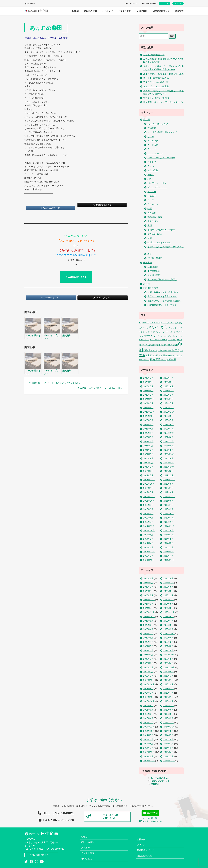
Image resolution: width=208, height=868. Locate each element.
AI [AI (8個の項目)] (140, 323)
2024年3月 (169, 408)
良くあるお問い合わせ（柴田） (162, 280)
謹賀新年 (155, 784)
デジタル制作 (88, 853)
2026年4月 (169, 378)
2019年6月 (169, 471)
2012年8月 (148, 556)
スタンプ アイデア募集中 (156, 86)
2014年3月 (169, 543)
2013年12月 (149, 552)
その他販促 (86, 859)
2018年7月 (169, 488)
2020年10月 (169, 454)
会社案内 (141, 839)
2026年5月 (148, 378)
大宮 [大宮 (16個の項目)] (142, 355)
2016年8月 (148, 505)
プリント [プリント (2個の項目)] (160, 336)
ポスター (152, 192)
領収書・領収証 (155, 258)
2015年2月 (148, 522)
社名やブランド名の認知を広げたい (164, 301)
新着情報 (179, 11)
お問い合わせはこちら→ (41, 855)
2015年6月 (148, 514)
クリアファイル (155, 153)
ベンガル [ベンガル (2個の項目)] (168, 336)
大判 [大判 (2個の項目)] (182, 351)
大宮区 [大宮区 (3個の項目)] (149, 355)
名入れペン (153, 221)
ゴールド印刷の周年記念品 (156, 78)
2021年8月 (169, 446)
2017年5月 (148, 492)
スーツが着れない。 (160, 778)
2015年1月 (169, 522)
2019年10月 (169, 467)
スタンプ (152, 162)
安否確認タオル (155, 234)
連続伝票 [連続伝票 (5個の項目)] (171, 360)
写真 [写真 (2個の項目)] (165, 345)
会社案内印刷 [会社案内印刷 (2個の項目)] (153, 345)
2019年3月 (169, 475)
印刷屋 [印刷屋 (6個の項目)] (147, 350)
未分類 (146, 284)
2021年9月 (148, 446)
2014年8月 (148, 535)
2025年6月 (169, 386)
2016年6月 (148, 509)
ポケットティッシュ (157, 187)
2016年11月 (169, 497)
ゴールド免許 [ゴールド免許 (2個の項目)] (175, 332)
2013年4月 (169, 552)
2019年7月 (148, 471)
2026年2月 (169, 382)
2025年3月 (169, 391)
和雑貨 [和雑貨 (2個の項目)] (165, 351)
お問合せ (178, 3)
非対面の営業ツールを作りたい (162, 305)
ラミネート (153, 204)
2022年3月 (169, 441)
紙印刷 (84, 837)
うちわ (151, 136)
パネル (151, 179)
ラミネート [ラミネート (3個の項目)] (162, 340)
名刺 (150, 225)
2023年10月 (149, 416)
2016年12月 (149, 497)
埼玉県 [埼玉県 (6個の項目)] (176, 350)
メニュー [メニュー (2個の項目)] (153, 340)
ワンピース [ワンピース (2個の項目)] (172, 340)
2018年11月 (169, 480)
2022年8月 (148, 437)
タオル (151, 166)
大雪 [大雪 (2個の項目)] (161, 356)
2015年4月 (148, 518)
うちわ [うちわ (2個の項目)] (172, 323)
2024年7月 (169, 399)
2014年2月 (148, 547)
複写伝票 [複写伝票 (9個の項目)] (155, 359)
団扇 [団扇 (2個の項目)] (170, 351)
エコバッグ (153, 141)
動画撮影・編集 (155, 217)
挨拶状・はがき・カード (159, 242)
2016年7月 (169, 505)
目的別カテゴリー (152, 288)
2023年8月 (148, 420)
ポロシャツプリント (160, 781)
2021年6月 (148, 450)
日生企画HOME (144, 856)
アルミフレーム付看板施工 (156, 82)
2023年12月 (149, 412)
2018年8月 (148, 488)
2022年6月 (169, 437)
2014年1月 (169, 547)
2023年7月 (169, 420)
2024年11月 (149, 399)
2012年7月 (169, 556)
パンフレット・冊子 (157, 183)
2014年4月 (148, 543)
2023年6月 (148, 425)
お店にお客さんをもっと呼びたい (163, 292)
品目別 (146, 120)
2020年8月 (169, 458)
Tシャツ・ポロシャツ (158, 124)
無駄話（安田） (155, 275)
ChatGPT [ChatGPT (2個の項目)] (146, 323)
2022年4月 (148, 441)
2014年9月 (169, 530)
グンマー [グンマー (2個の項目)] (159, 332)
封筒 (150, 238)
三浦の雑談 (153, 267)
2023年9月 (169, 416)
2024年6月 (148, 403)
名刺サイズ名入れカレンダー (161, 230)
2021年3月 (148, 454)
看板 (150, 254)
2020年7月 (148, 463)
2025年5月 (148, 391)
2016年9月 (169, 501)
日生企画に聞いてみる (76, 277)
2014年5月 (169, 539)
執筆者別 (148, 263)
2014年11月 (169, 526)
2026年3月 (148, 382)
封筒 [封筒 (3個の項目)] (165, 355)
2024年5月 (169, 403)
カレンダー (153, 149)
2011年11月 (169, 560)
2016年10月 (149, 501)
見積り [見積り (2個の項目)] (164, 360)
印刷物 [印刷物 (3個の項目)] (154, 351)
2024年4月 (148, 408)
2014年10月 (149, 530)
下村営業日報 (154, 271)
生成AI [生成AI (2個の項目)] (177, 356)
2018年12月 (149, 480)
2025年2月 (148, 395)
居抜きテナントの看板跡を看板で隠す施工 (163, 74)
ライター (152, 200)
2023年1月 (148, 433)
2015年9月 (169, 509)
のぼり (151, 175)
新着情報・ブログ (145, 850)
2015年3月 (169, 518)
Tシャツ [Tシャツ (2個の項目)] (166, 323)
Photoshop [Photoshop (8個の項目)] (156, 323)
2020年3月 (148, 467)
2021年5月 (169, 450)
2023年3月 (169, 429)
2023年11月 (169, 412)
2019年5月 (148, 475)
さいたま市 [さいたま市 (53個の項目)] (158, 327)
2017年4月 (169, 492)
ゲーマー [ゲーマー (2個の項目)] (166, 332)
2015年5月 (169, 514)
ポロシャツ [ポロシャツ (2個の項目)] (176, 336)
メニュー (152, 196)
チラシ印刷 (153, 170)
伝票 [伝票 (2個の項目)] (161, 345)
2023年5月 (169, 425)
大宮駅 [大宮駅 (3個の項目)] (155, 355)
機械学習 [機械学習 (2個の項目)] (171, 356)
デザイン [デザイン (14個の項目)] (150, 336)
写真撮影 (152, 213)
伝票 (150, 209)
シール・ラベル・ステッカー (161, 158)
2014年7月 (169, 535)
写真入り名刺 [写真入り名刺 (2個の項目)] (172, 345)
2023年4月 (148, 429)
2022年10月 (169, 433)
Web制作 (152, 128)
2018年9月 (169, 484)
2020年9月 (148, 458)
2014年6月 (148, 539)
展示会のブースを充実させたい (162, 296)
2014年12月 (149, 526)
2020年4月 (169, 463)
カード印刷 (153, 145)
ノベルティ (86, 848)
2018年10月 (149, 484)
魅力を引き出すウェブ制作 (156, 98)
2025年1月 (169, 395)
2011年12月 (149, 560)
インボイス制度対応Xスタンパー (163, 132)
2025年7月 (148, 386)
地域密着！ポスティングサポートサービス (163, 102)
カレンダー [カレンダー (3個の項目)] (174, 328)
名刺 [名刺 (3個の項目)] (160, 351)
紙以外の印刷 (88, 842)
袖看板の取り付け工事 (154, 55)
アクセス (165, 3)
